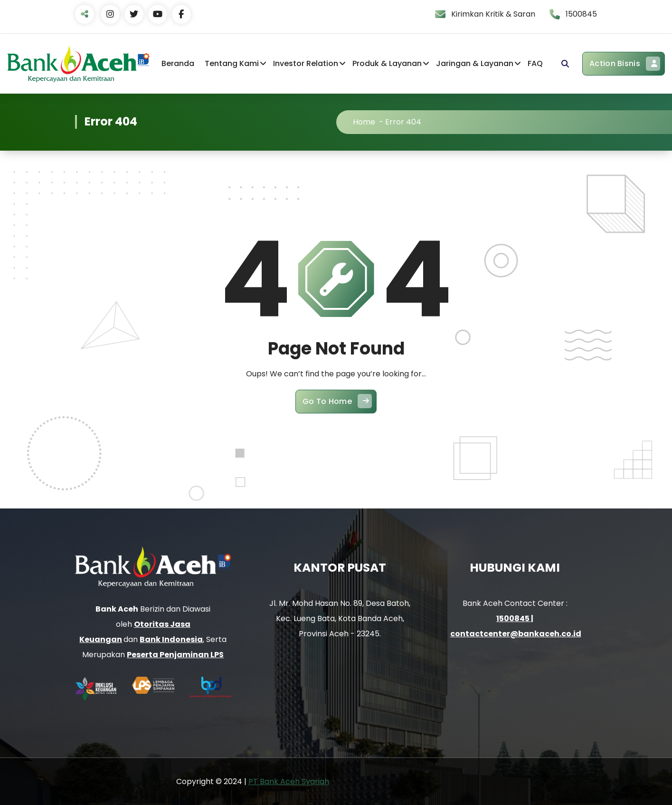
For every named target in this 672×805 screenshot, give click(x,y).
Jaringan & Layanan (475, 63)
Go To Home (337, 409)
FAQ (535, 63)
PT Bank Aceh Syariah (289, 781)
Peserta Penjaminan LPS (175, 655)
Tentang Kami (232, 63)
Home (376, 122)
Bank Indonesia (171, 639)
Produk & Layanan (387, 63)
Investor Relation (306, 63)
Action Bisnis (625, 64)
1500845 (514, 618)
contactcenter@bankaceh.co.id (516, 633)
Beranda (178, 63)
